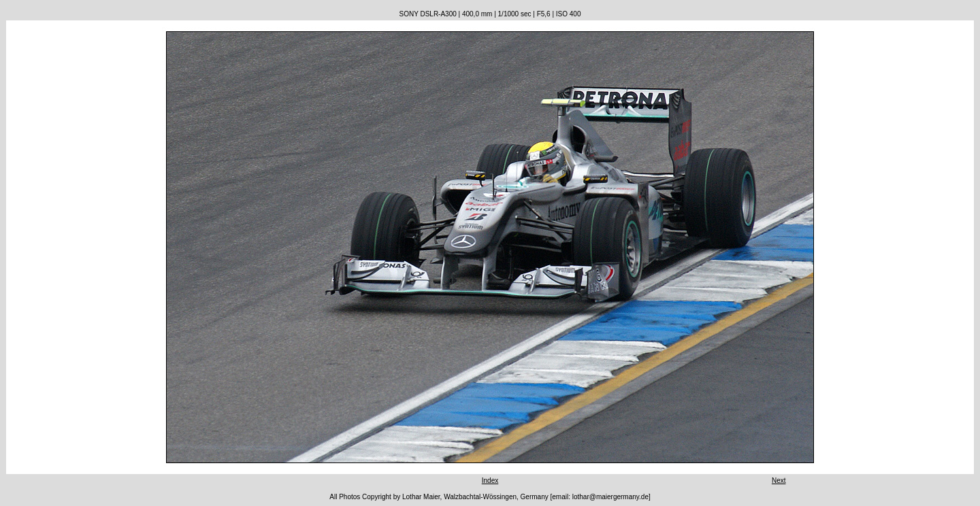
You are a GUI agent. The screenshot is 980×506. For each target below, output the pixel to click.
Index (490, 480)
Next (779, 480)
